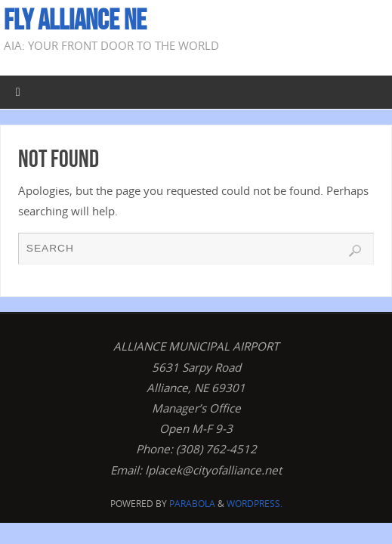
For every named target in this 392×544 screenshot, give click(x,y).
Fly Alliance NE (75, 20)
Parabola (192, 504)
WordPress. (255, 504)
